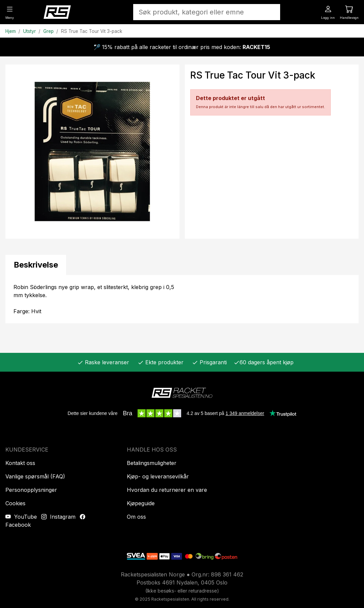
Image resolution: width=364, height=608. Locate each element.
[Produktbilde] (92, 152)
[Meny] (10, 12)
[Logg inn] (328, 12)
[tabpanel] (182, 299)
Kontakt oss (20, 463)
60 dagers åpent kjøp (264, 362)
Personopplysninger (31, 490)
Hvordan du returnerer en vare (167, 490)
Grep (48, 31)
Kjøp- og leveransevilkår (158, 476)
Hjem (11, 31)
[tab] (36, 265)
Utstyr (30, 31)
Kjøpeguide (141, 503)
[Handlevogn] (349, 12)
